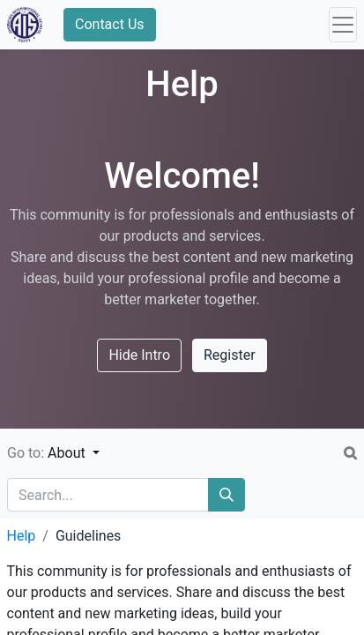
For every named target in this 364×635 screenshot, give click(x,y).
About (68, 453)
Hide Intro (139, 355)
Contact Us (110, 24)
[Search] (227, 495)
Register (230, 355)
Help (22, 536)
